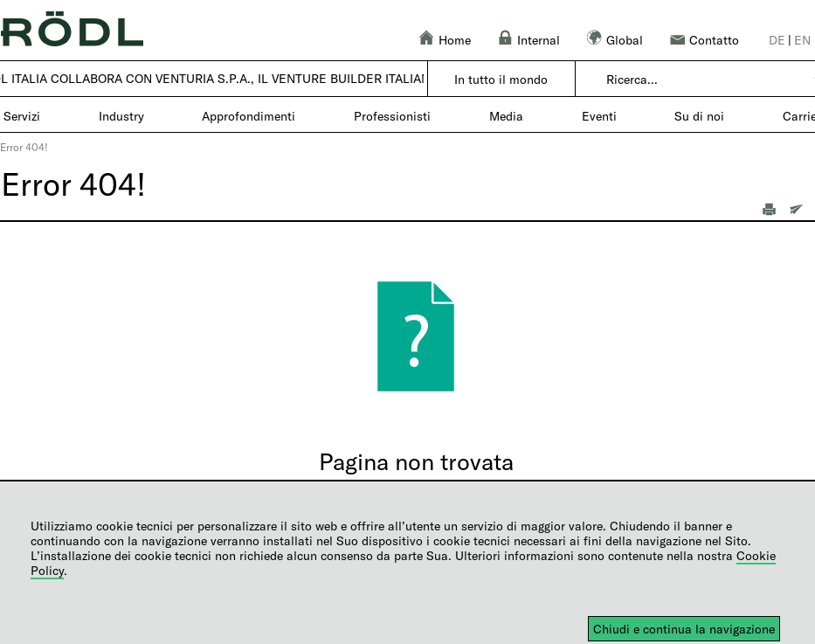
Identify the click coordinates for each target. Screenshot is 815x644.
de (777, 40)
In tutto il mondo (501, 79)
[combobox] (704, 80)
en (802, 40)
